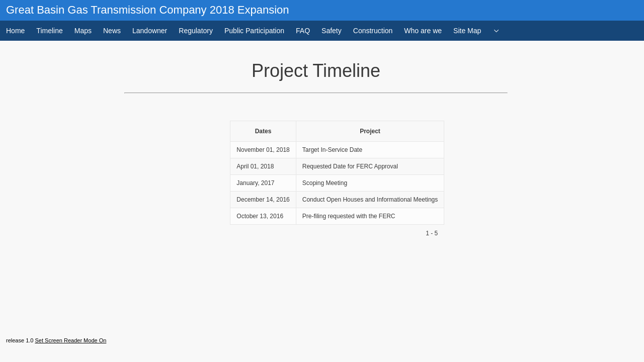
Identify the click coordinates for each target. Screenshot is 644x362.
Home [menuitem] (15, 31)
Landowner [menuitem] (150, 31)
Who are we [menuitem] (423, 31)
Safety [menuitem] (332, 31)
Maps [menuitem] (83, 31)
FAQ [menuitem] (303, 31)
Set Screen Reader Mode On (70, 340)
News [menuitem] (112, 31)
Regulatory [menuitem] (196, 31)
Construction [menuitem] (373, 31)
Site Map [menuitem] (467, 31)
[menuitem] (497, 31)
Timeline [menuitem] (49, 31)
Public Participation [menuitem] (254, 31)
